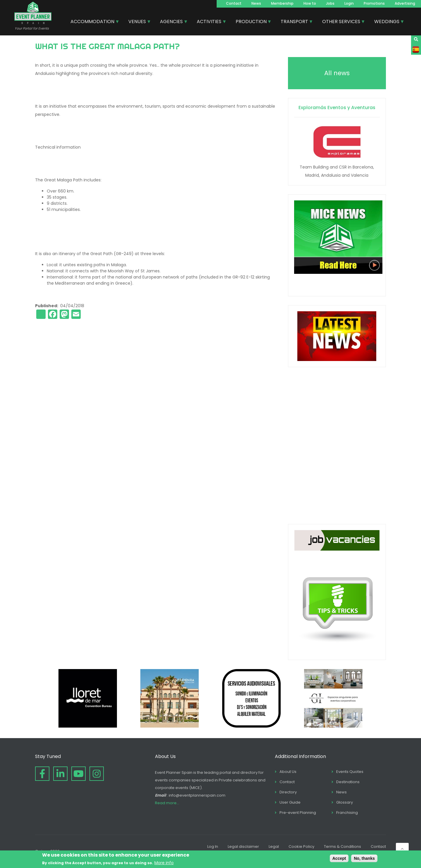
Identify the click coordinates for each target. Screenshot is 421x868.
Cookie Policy (301, 846)
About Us (288, 772)
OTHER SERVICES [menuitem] (341, 22)
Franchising (347, 813)
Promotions (374, 3)
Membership (282, 3)
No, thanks (364, 858)
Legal (274, 846)
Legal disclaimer (243, 846)
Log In (213, 846)
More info (164, 863)
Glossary (345, 802)
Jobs (330, 3)
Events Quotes (350, 772)
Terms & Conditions (343, 846)
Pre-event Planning (298, 813)
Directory (288, 792)
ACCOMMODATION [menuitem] (93, 22)
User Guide (290, 802)
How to (310, 3)
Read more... (167, 803)
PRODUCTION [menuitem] (251, 22)
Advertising (405, 3)
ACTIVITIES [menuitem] (209, 22)
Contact (234, 3)
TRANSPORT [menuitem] (295, 22)
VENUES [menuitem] (137, 22)
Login (349, 3)
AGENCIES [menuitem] (172, 22)
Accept (339, 858)
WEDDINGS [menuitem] (387, 22)
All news (337, 73)
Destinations (348, 782)
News (256, 3)
